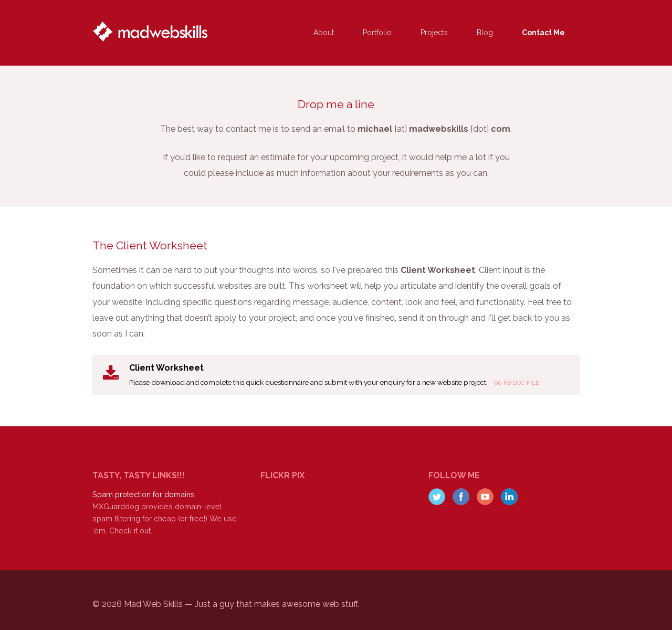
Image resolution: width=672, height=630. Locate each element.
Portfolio (377, 33)
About (324, 33)
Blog (485, 33)
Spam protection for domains (144, 494)
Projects (434, 33)
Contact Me (543, 33)
